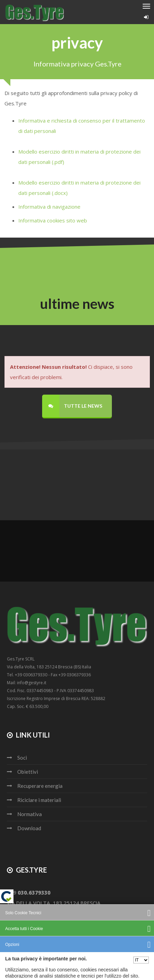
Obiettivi (28, 772)
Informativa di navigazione (50, 207)
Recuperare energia (40, 786)
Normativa (30, 814)
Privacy (62, 966)
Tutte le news (72, 406)
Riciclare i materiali (39, 800)
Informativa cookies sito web (53, 220)
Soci (22, 758)
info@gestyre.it (29, 913)
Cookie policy (91, 966)
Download (29, 828)
